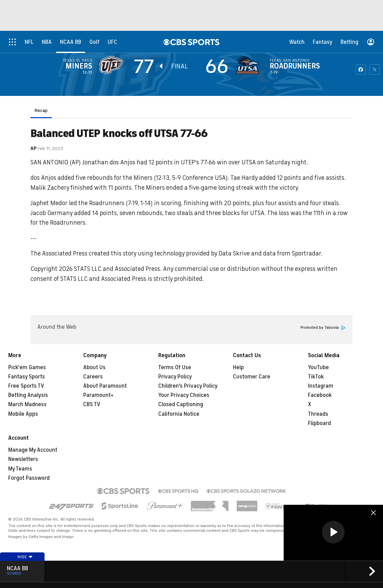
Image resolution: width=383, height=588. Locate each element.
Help (238, 367)
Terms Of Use (175, 367)
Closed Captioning (181, 404)
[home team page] (249, 65)
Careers (93, 377)
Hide (25, 557)
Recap (41, 110)
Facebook (320, 395)
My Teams (20, 469)
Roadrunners (295, 66)
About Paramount (105, 386)
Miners (79, 66)
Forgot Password (29, 478)
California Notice (179, 414)
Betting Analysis (28, 395)
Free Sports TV (26, 386)
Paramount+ (98, 395)
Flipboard (319, 423)
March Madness (27, 404)
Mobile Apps (23, 414)
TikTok (316, 377)
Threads (318, 414)
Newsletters (23, 459)
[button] (333, 532)
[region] (333, 533)
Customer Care (252, 377)
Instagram (321, 386)
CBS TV (92, 404)
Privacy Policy (175, 377)
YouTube (318, 367)
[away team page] (113, 65)
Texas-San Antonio (289, 60)
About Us (94, 367)
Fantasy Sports (27, 377)
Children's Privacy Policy (188, 386)
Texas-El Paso (78, 60)
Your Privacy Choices (184, 395)
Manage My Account (33, 450)
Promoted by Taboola (323, 328)
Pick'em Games (27, 367)
